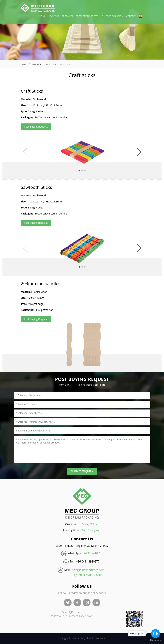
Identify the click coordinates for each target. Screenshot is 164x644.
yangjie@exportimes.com (88, 570)
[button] (139, 152)
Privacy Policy (89, 524)
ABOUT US (54, 16)
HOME (42, 16)
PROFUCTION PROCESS (87, 16)
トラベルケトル (62, 582)
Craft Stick (50, 64)
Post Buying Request (36, 127)
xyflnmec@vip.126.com (89, 575)
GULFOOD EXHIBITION (112, 16)
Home (24, 64)
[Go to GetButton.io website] (155, 640)
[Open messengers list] (155, 634)
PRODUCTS (67, 16)
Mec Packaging (91, 530)
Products (37, 64)
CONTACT (131, 16)
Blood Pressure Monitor (36, 582)
